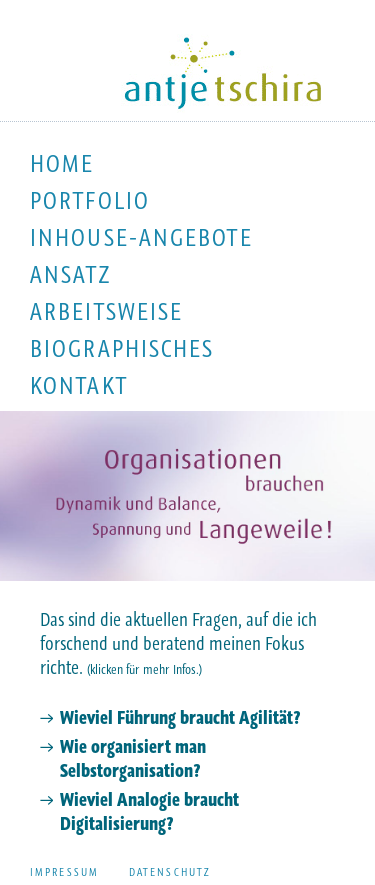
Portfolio (90, 200)
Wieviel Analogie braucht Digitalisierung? (149, 811)
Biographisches (122, 348)
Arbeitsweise (106, 311)
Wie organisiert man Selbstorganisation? (133, 758)
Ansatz (70, 274)
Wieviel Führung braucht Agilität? (180, 717)
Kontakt (79, 385)
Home (62, 163)
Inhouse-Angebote (141, 237)
